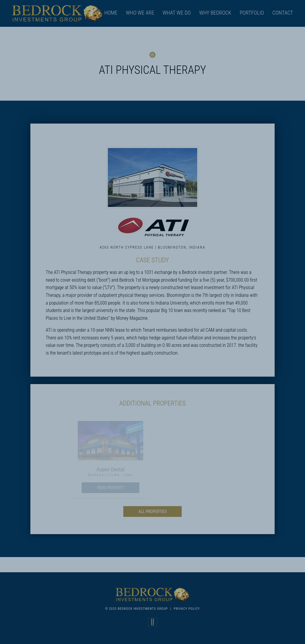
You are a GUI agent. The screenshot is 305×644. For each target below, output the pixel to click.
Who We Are (140, 13)
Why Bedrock (215, 13)
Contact (283, 13)
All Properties (153, 512)
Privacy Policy (187, 609)
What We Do (177, 13)
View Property (111, 488)
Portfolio (252, 13)
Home (111, 13)
